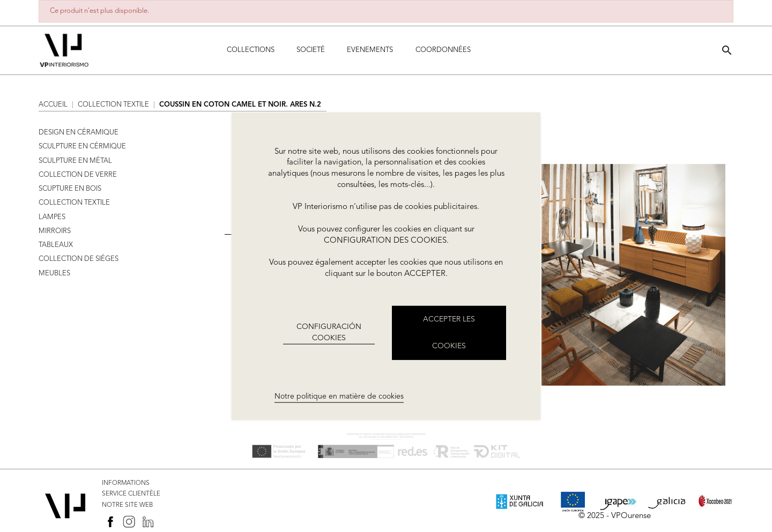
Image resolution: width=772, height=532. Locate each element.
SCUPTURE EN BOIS (70, 189)
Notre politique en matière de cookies (339, 396)
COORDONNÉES (443, 50)
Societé (311, 50)
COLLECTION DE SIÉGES (79, 259)
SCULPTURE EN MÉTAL (75, 161)
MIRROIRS (55, 231)
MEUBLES (54, 274)
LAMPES (52, 217)
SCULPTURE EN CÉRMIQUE (82, 147)
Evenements (370, 50)
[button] (727, 50)
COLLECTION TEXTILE (74, 203)
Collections (251, 50)
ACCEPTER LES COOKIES (449, 333)
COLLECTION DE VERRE (78, 175)
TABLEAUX (56, 245)
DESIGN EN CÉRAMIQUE (79, 133)
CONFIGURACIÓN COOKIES (329, 332)
